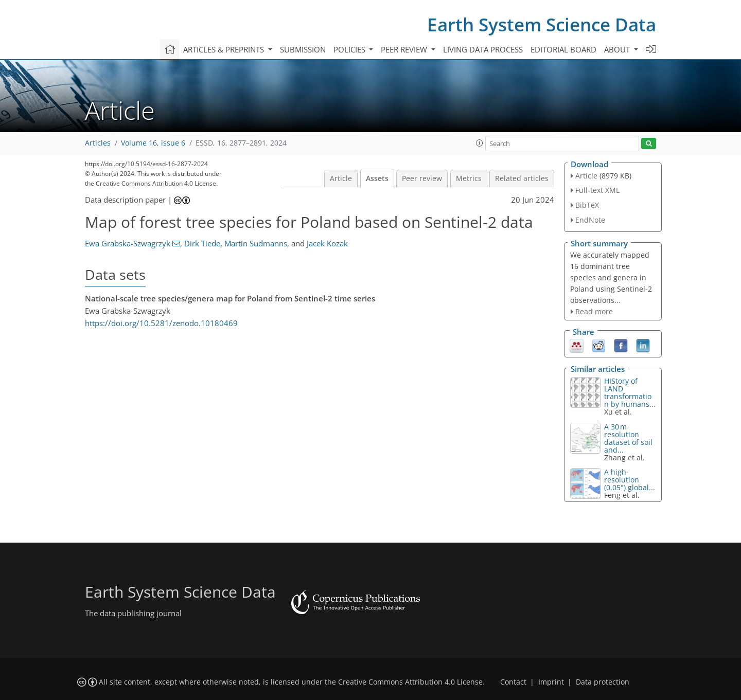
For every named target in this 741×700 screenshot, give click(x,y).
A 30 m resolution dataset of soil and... (628, 438)
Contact (513, 682)
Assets (377, 178)
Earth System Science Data (542, 24)
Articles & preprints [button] (225, 49)
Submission (303, 49)
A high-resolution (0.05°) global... (630, 480)
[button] (480, 143)
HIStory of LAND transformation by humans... (630, 392)
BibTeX (587, 205)
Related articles (522, 178)
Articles (98, 143)
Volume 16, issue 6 (153, 143)
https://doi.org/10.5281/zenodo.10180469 (161, 323)
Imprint (551, 682)
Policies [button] (350, 49)
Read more (594, 311)
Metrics (469, 178)
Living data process (483, 49)
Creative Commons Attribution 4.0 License (410, 682)
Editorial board (563, 49)
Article (341, 178)
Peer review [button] (405, 49)
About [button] (618, 49)
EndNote (590, 220)
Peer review (422, 178)
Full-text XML (597, 190)
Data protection (603, 682)
